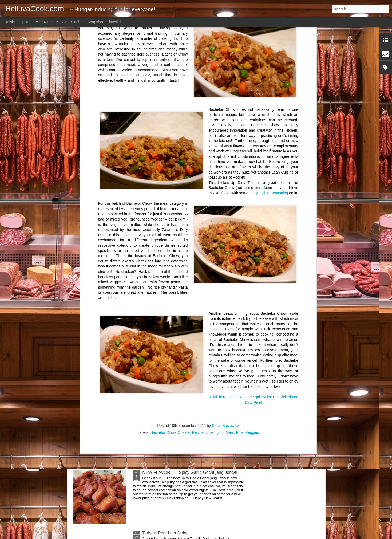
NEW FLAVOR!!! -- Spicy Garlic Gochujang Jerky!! (190, 472)
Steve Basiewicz (225, 314)
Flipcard (25, 22)
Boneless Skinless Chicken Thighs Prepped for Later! (193, 351)
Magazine (44, 22)
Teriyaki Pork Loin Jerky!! (166, 533)
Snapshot (95, 22)
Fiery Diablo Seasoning (269, 81)
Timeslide (115, 22)
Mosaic (61, 22)
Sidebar (77, 22)
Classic (9, 22)
